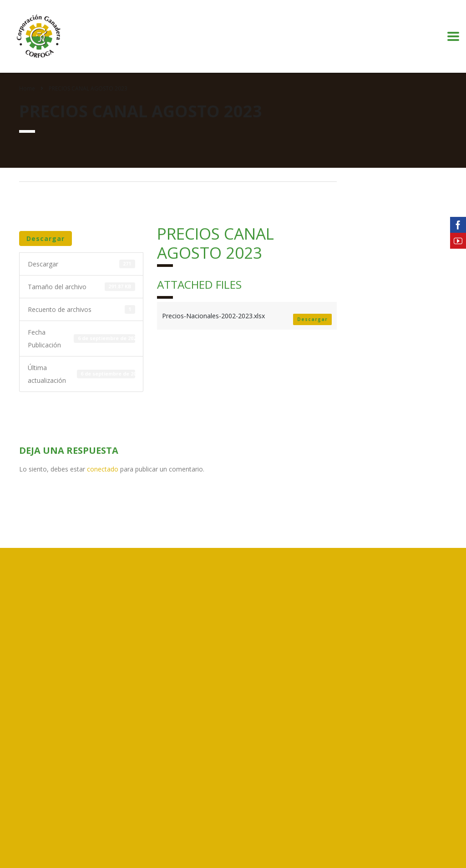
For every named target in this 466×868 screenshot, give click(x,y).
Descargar (46, 238)
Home (27, 88)
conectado (103, 469)
